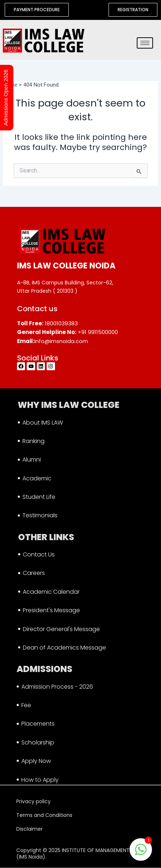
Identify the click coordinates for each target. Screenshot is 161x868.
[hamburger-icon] (145, 43)
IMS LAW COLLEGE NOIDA (66, 266)
